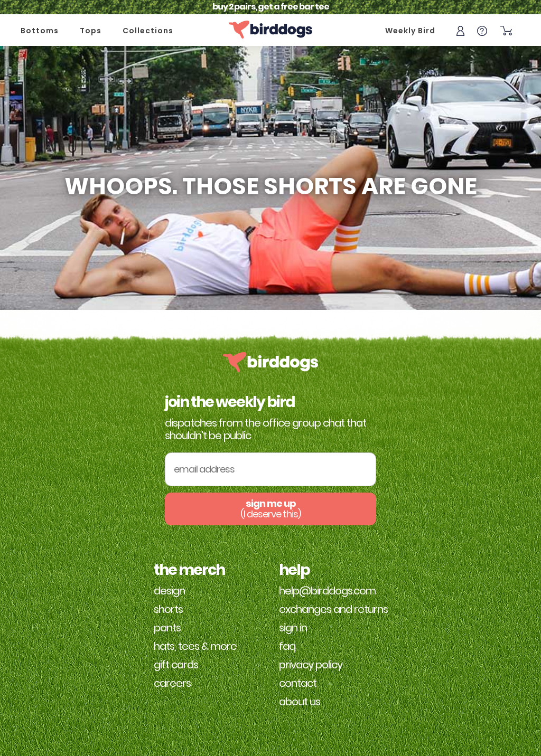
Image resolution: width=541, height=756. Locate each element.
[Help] (482, 30)
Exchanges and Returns (333, 609)
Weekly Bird (410, 31)
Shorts (168, 609)
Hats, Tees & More (195, 646)
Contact (298, 683)
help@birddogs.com (327, 591)
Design (169, 591)
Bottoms (40, 31)
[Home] (270, 30)
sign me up (270, 509)
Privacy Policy (311, 665)
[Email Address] (270, 470)
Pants (167, 628)
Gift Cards (176, 665)
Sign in (293, 628)
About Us (300, 702)
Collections (148, 31)
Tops (91, 31)
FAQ (287, 646)
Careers (172, 683)
